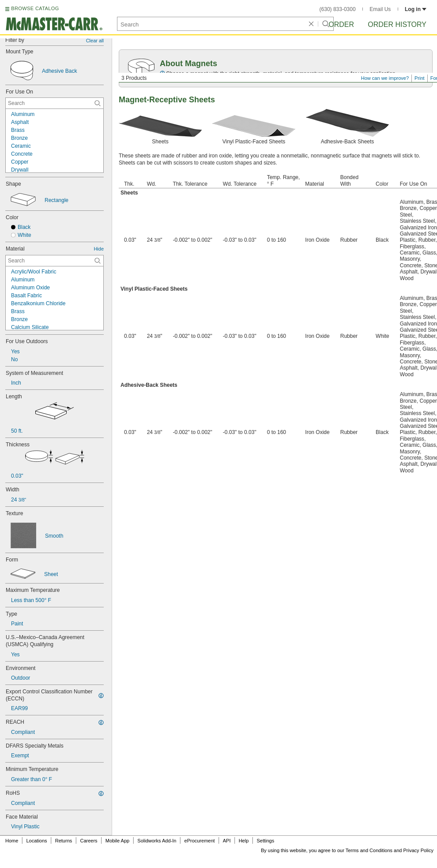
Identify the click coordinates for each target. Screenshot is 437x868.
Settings (265, 841)
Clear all (95, 41)
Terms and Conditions (369, 850)
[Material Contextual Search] (55, 261)
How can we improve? (385, 78)
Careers (89, 841)
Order (341, 24)
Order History (397, 24)
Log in (416, 9)
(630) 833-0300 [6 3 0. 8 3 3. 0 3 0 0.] (338, 9)
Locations (37, 841)
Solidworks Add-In (157, 841)
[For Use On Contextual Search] (55, 103)
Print (420, 78)
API (227, 841)
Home (12, 841)
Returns (64, 841)
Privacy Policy (418, 850)
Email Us (380, 9)
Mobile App (117, 841)
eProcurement (200, 841)
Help (244, 841)
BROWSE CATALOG (35, 8)
